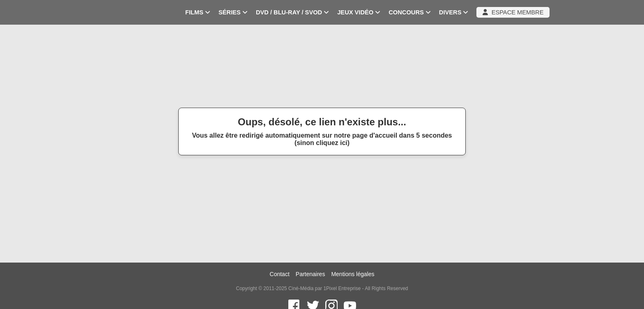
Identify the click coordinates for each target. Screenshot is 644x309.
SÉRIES (233, 12)
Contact (280, 274)
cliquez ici (331, 143)
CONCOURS (410, 12)
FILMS (198, 12)
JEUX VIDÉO (359, 12)
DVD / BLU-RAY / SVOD (292, 12)
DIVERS (454, 12)
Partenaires (310, 274)
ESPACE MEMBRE (513, 12)
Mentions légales (353, 274)
